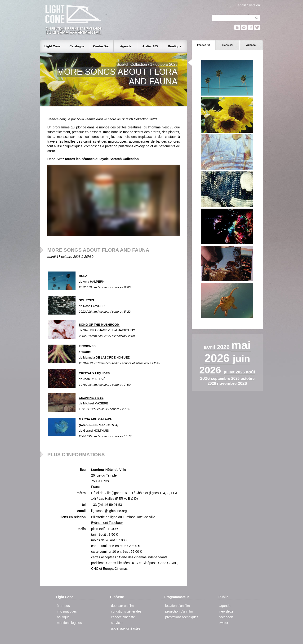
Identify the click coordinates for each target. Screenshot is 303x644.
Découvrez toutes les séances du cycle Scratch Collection (93, 159)
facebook (226, 617)
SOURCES (86, 300)
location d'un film (178, 606)
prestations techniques (182, 617)
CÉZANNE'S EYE (91, 398)
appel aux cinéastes (126, 628)
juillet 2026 (235, 372)
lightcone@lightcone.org (109, 511)
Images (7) (204, 45)
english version (249, 5)
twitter (224, 623)
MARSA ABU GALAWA (95, 419)
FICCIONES (87, 346)
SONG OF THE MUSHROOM (99, 325)
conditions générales (126, 611)
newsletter (227, 611)
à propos (63, 606)
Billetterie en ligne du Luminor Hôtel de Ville (123, 517)
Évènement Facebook (107, 523)
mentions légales (69, 623)
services (117, 623)
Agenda (251, 45)
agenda (225, 606)
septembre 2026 (226, 379)
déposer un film (122, 606)
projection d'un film (179, 611)
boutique (63, 617)
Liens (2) (227, 45)
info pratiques (67, 611)
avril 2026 (218, 347)
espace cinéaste (123, 617)
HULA (83, 276)
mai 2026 (227, 352)
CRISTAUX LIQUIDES (94, 373)
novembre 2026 (232, 383)
